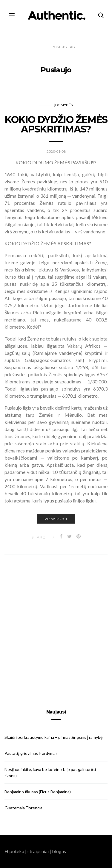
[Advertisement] (56, 625)
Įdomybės (63, 105)
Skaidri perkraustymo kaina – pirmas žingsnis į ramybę (53, 737)
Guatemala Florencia (23, 808)
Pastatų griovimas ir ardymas (31, 753)
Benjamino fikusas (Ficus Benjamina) (38, 792)
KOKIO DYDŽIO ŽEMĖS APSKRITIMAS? (56, 124)
